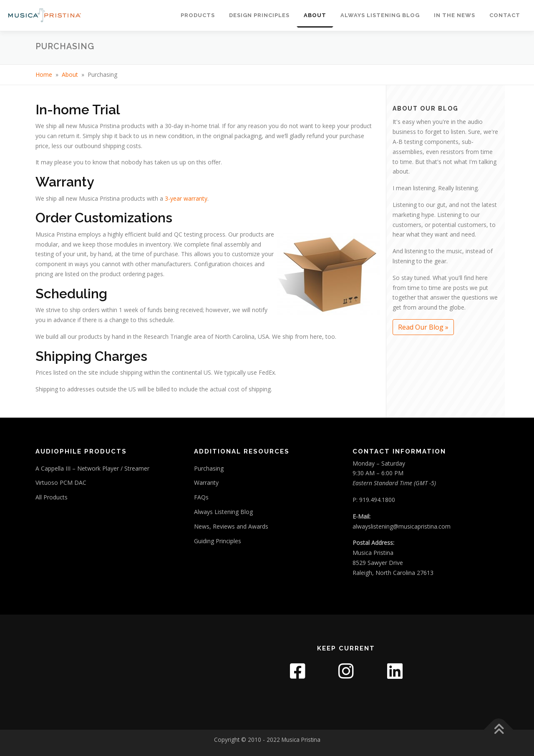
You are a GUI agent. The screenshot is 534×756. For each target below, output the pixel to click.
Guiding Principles (218, 541)
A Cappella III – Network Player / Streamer (92, 468)
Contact (505, 15)
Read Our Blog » (423, 327)
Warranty (206, 483)
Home (44, 74)
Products (198, 15)
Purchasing (209, 468)
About (315, 15)
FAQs (201, 497)
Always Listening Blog (380, 15)
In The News (455, 15)
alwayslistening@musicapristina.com (402, 526)
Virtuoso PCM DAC (61, 483)
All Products (52, 497)
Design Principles (259, 15)
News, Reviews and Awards (231, 526)
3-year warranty (186, 198)
